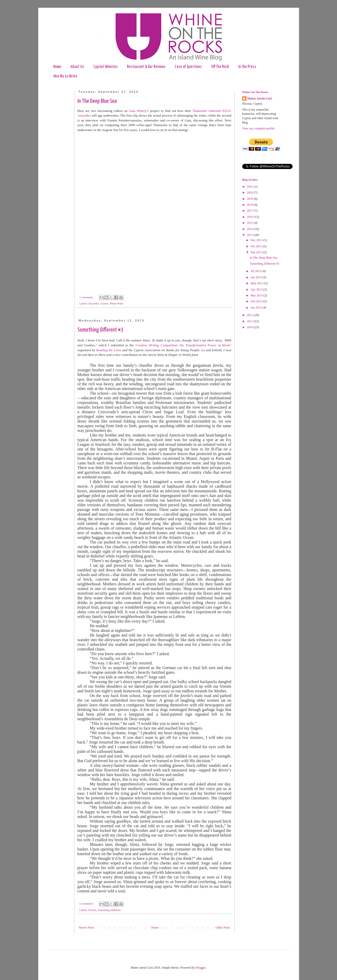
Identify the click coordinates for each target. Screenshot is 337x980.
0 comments (86, 904)
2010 (250, 327)
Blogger (201, 968)
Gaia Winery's (139, 111)
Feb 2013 (257, 301)
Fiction (92, 910)
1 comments (86, 297)
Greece (104, 303)
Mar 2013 (257, 295)
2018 (250, 205)
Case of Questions (188, 67)
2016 (250, 217)
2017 (250, 211)
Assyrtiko (93, 303)
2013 (250, 235)
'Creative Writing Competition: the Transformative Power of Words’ (183, 345)
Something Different (109, 910)
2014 (250, 229)
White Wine (116, 303)
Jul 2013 (256, 271)
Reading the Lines (109, 350)
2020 (250, 193)
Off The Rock (220, 67)
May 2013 (257, 283)
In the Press (247, 67)
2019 (250, 199)
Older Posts (223, 928)
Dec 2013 (257, 240)
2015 (250, 223)
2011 (250, 321)
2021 (250, 187)
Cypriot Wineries (106, 67)
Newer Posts (87, 928)
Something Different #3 (100, 330)
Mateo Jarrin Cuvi (260, 98)
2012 (250, 315)
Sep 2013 (257, 252)
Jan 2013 (256, 308)
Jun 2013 (257, 277)
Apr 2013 (257, 289)
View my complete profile (258, 128)
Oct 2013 (257, 246)
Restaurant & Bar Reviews (146, 67)
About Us (77, 67)
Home (57, 67)
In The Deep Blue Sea (97, 101)
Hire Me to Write (65, 76)
